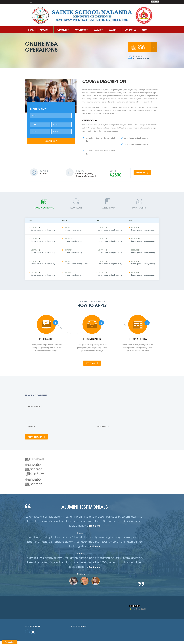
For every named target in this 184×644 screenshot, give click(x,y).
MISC (145, 30)
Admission (63, 30)
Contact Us (130, 30)
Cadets (98, 30)
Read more (94, 528)
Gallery (114, 30)
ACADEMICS (81, 30)
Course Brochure (143, 57)
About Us (45, 30)
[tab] (44, 205)
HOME (31, 30)
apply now (144, 173)
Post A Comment (37, 439)
